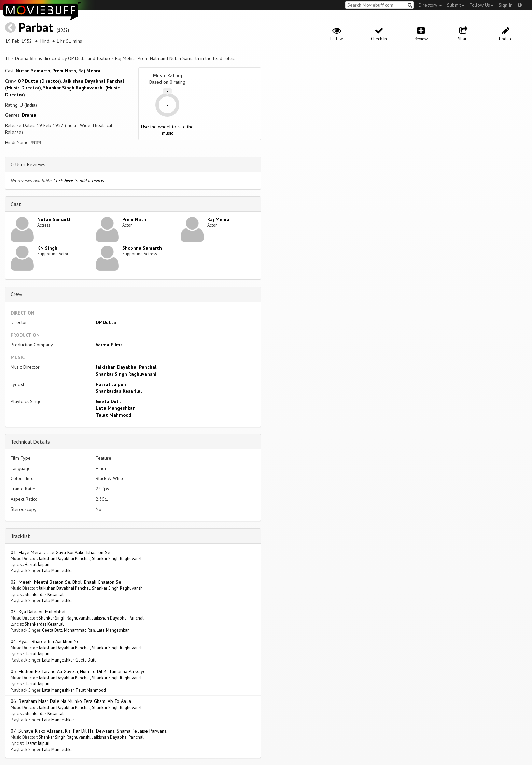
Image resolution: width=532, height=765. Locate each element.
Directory (430, 5)
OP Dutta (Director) (39, 81)
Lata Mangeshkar (115, 408)
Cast (16, 204)
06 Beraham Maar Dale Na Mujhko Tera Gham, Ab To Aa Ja (71, 701)
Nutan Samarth (33, 71)
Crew (16, 294)
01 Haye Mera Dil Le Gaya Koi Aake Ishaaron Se (60, 552)
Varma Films (109, 345)
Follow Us (481, 5)
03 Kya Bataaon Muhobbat (38, 612)
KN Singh (47, 248)
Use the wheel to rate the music (167, 130)
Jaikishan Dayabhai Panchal (126, 367)
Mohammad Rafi (79, 630)
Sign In (506, 5)
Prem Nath (64, 71)
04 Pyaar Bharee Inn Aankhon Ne (45, 641)
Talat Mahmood (113, 415)
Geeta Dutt (108, 401)
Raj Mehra (89, 71)
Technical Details (30, 442)
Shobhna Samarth (142, 248)
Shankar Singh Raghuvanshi (126, 374)
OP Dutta (106, 322)
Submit (456, 5)
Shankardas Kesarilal (119, 391)
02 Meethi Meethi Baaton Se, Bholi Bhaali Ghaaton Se (66, 582)
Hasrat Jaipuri (111, 384)
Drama (29, 115)
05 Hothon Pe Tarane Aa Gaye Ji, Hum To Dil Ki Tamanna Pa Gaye (78, 671)
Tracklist (20, 536)
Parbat (36, 27)
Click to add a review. (79, 181)
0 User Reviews (28, 164)
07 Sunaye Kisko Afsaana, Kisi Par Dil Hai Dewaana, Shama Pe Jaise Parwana (89, 731)
